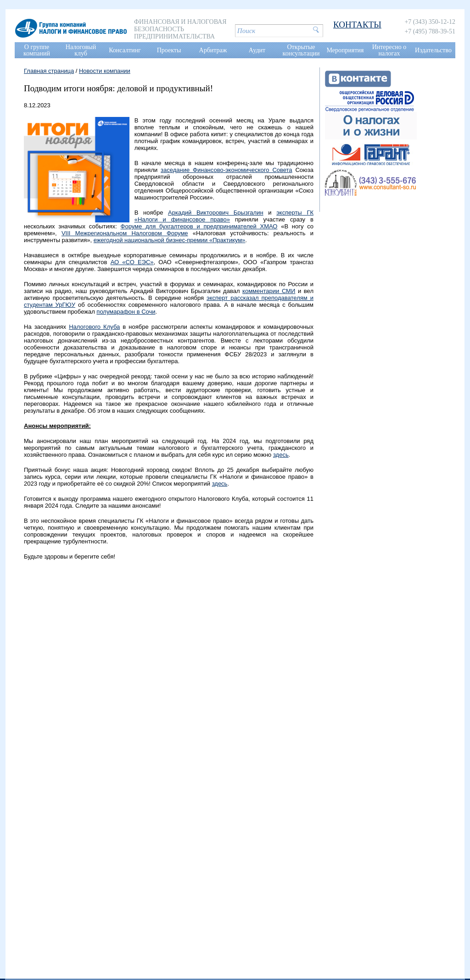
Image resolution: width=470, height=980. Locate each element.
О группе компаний (37, 50)
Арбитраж (213, 50)
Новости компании (105, 71)
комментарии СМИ (269, 291)
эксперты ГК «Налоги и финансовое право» (224, 216)
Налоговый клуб (81, 50)
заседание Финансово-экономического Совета (227, 170)
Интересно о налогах (389, 50)
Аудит (257, 50)
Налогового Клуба (94, 327)
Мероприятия (345, 50)
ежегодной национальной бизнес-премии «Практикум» (170, 240)
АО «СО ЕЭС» (132, 262)
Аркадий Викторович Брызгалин (216, 213)
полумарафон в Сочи (126, 312)
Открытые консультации (301, 50)
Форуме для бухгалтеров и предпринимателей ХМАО (199, 226)
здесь (281, 455)
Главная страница (49, 71)
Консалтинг (125, 50)
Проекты (169, 50)
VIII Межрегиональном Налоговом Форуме (125, 233)
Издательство (433, 50)
